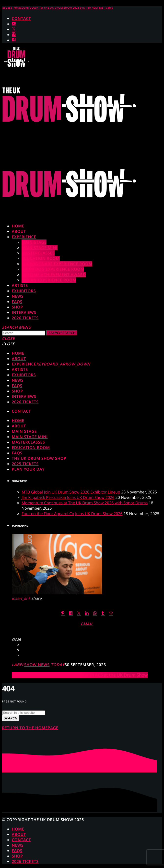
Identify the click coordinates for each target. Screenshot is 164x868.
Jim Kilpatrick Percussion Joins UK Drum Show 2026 (68, 497)
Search (62, 333)
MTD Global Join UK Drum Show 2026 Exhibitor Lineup (71, 492)
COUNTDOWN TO (58, 8)
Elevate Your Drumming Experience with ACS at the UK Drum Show (80, 675)
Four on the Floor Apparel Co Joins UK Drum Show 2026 (72, 514)
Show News (37, 665)
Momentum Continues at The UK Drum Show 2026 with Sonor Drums (85, 503)
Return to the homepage (30, 728)
